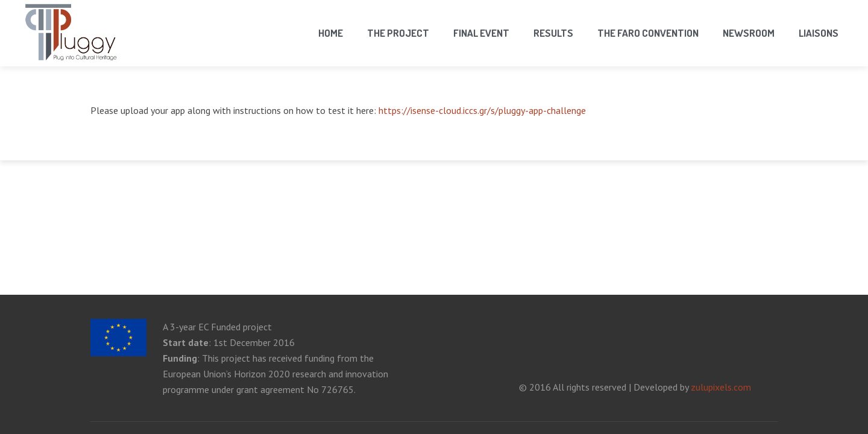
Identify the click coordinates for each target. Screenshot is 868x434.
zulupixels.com (721, 387)
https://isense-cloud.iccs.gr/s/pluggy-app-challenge (482, 110)
